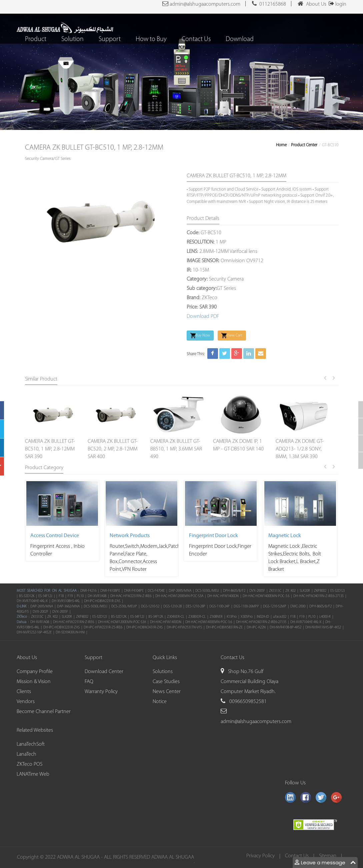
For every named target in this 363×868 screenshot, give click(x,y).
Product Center (304, 145)
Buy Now (200, 336)
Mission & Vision (34, 682)
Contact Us (196, 39)
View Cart (232, 336)
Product (36, 39)
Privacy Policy (261, 856)
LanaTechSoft (31, 744)
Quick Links (165, 658)
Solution (73, 39)
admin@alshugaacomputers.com (201, 4)
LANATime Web (33, 774)
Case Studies (166, 682)
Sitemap (329, 856)
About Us (312, 4)
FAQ (89, 682)
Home (281, 145)
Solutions (163, 672)
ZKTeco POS (29, 764)
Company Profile (35, 672)
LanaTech (26, 754)
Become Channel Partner (44, 712)
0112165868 (269, 4)
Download (240, 39)
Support (110, 39)
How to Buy (151, 39)
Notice (160, 702)
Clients (24, 692)
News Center (167, 692)
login (336, 4)
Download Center (104, 672)
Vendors (26, 702)
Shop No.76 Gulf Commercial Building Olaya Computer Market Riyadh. (249, 682)
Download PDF (203, 317)
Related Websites (35, 730)
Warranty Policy (101, 692)
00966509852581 (247, 702)
